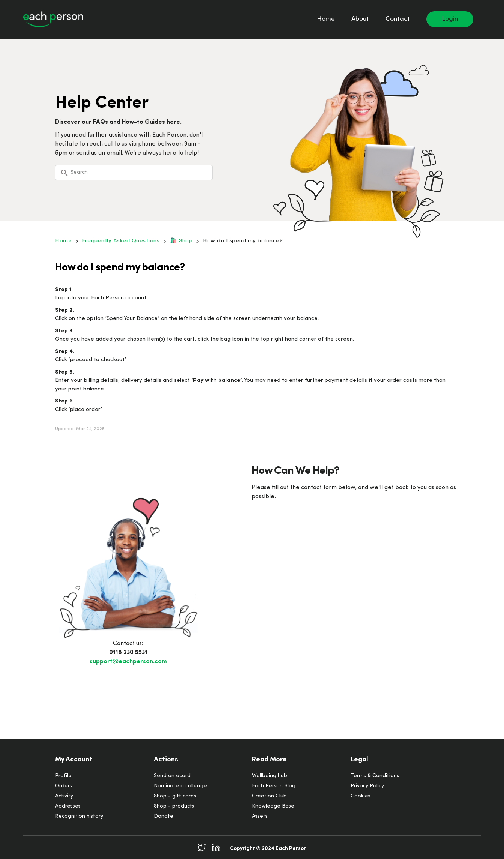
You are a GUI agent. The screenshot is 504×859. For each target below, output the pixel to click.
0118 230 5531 (128, 653)
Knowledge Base (273, 806)
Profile (63, 776)
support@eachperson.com (128, 662)
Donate (163, 816)
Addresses (68, 806)
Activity (64, 796)
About (360, 19)
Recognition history (79, 816)
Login (450, 19)
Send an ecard (172, 776)
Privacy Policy (367, 786)
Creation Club (269, 796)
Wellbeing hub (270, 776)
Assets (260, 816)
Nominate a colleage (180, 786)
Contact (398, 19)
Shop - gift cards (175, 796)
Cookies (361, 796)
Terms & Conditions (375, 776)
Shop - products (174, 806)
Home (326, 19)
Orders (64, 786)
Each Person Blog (274, 786)
